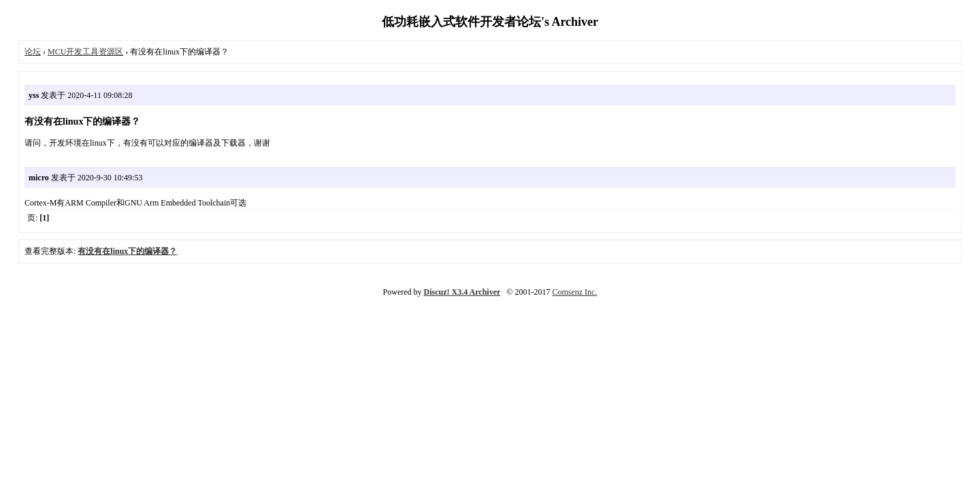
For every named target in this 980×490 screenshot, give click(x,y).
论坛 (33, 52)
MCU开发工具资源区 (85, 52)
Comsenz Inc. (574, 292)
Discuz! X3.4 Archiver (462, 292)
